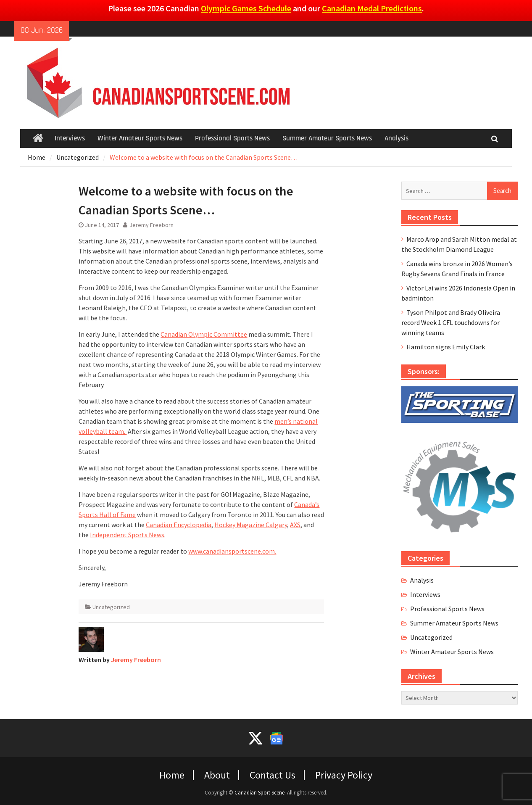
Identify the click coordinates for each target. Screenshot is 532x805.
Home (172, 775)
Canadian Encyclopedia (179, 525)
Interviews (70, 138)
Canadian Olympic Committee (204, 334)
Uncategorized (111, 607)
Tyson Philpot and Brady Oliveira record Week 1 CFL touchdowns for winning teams (451, 322)
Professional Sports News (232, 138)
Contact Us (273, 775)
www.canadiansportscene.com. (232, 551)
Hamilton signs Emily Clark (446, 347)
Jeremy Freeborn (151, 225)
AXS (295, 525)
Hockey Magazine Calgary (251, 525)
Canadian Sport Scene (259, 793)
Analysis (396, 138)
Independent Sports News (127, 535)
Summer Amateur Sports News (327, 138)
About (217, 775)
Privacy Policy (344, 775)
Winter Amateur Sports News (140, 138)
